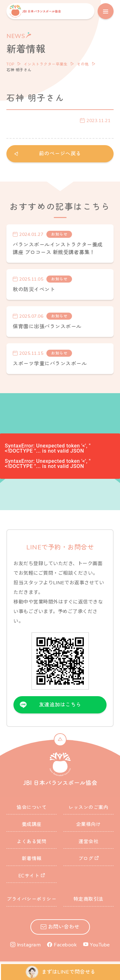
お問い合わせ (64, 927)
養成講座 (32, 824)
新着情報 (32, 859)
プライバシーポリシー (32, 899)
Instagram (29, 945)
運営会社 (88, 842)
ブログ (86, 859)
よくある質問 (32, 842)
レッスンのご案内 (88, 807)
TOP (10, 64)
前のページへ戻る (60, 154)
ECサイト (29, 876)
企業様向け (89, 824)
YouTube (100, 945)
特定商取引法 (88, 899)
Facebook (65, 945)
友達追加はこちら (60, 705)
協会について (32, 807)
